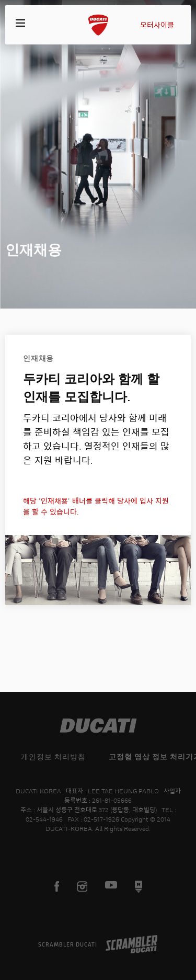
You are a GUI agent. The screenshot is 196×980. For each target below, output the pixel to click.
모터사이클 (157, 25)
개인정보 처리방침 (53, 756)
